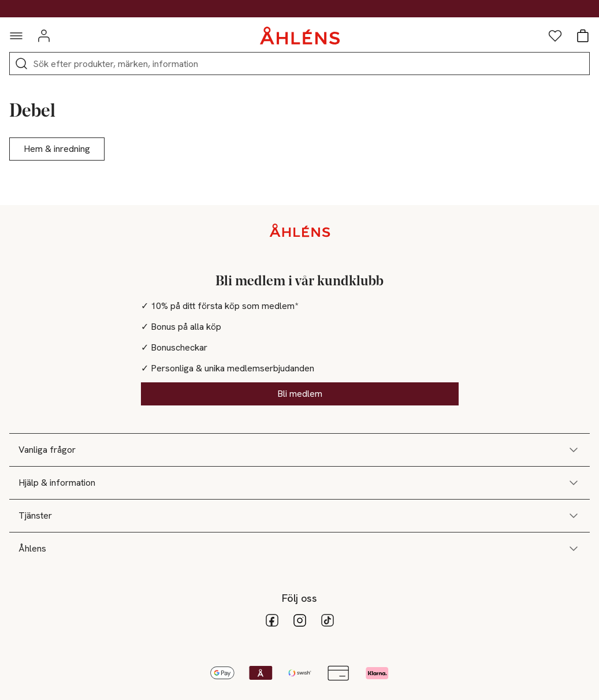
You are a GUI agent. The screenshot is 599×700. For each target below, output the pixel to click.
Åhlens (299, 549)
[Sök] (21, 64)
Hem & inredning (57, 149)
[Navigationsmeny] (16, 36)
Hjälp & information (299, 483)
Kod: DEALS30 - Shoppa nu (300, 9)
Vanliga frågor (299, 450)
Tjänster (299, 516)
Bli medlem (300, 394)
